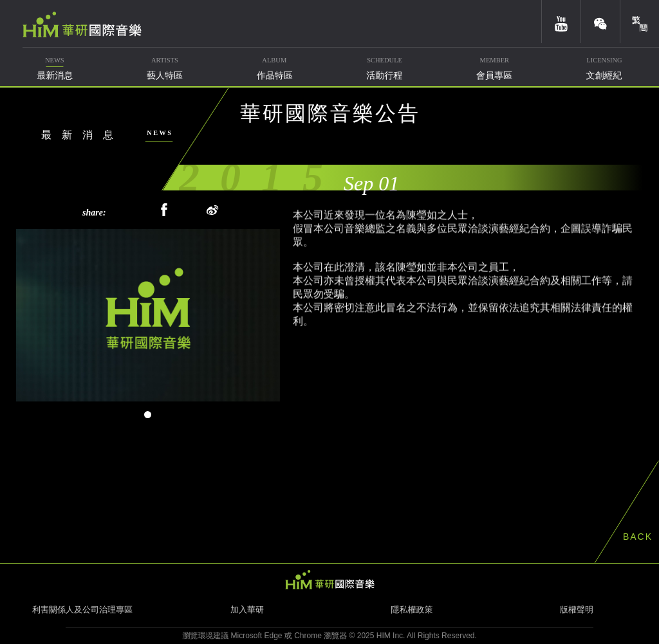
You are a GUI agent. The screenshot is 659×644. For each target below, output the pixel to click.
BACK (638, 537)
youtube (561, 22)
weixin (600, 22)
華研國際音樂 (82, 24)
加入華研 (247, 610)
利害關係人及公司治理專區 (82, 610)
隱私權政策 (412, 610)
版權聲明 (577, 610)
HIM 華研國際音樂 (329, 580)
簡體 (640, 22)
